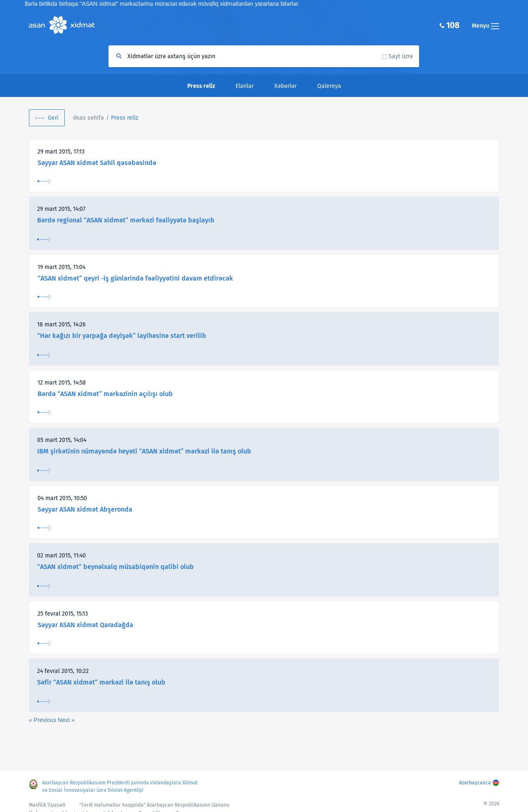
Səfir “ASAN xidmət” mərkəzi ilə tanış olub (101, 682)
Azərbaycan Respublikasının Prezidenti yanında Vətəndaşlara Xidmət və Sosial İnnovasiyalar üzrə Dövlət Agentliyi (120, 786)
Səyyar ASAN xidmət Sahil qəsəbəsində (97, 163)
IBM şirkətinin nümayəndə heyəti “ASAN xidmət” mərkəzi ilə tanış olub (144, 451)
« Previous (43, 720)
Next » (66, 720)
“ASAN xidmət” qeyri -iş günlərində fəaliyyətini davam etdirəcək (135, 278)
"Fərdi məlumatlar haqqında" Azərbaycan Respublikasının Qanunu (154, 805)
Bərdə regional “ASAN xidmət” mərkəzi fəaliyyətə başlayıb (126, 220)
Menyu (486, 26)
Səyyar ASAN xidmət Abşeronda (85, 509)
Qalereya (329, 86)
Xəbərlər (285, 86)
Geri (53, 118)
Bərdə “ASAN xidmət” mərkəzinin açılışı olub (105, 394)
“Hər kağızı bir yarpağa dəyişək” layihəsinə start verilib (122, 336)
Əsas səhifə (88, 118)
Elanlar (245, 86)
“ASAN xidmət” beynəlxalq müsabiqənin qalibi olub (115, 567)
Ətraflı (44, 181)
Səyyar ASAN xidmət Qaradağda (85, 625)
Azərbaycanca (475, 783)
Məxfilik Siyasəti (47, 805)
